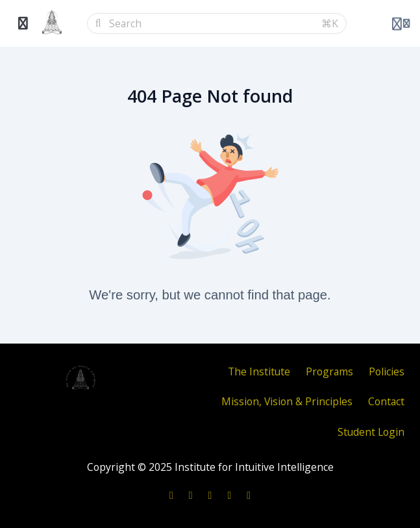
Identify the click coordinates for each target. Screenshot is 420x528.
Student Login (371, 432)
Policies (387, 371)
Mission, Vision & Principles (287, 401)
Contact (386, 401)
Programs (329, 371)
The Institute (259, 371)
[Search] (211, 23)
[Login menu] (401, 23)
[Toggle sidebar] (23, 23)
